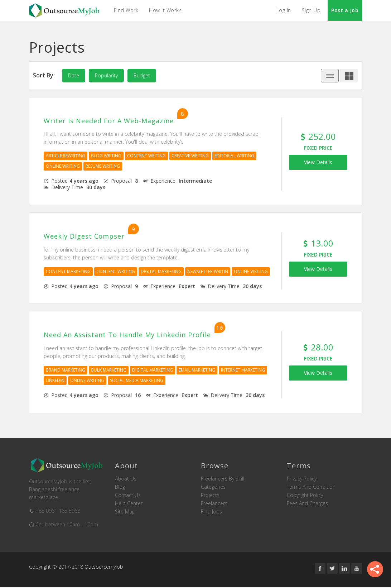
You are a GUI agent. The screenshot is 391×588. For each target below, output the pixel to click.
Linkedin (55, 381)
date (74, 75)
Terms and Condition (311, 487)
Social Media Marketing (137, 381)
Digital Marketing (161, 271)
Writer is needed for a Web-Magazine (109, 121)
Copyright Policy (305, 496)
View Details (318, 162)
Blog (120, 487)
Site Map (125, 512)
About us (126, 479)
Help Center (129, 504)
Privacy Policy (302, 479)
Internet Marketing (243, 370)
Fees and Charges (307, 504)
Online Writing (63, 166)
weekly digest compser (84, 237)
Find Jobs (211, 512)
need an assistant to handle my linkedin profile (127, 335)
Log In (284, 10)
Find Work (126, 10)
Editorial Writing (234, 156)
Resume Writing (103, 166)
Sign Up (311, 10)
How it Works (166, 10)
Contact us (128, 496)
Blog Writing (106, 156)
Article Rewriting (66, 156)
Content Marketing (68, 271)
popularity (106, 75)
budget (142, 75)
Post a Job (345, 10)
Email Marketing (197, 370)
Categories (213, 487)
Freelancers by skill (223, 479)
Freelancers (214, 504)
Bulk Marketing (109, 370)
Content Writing (146, 156)
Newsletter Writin (208, 271)
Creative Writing (190, 156)
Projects (210, 496)
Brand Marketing (66, 370)
